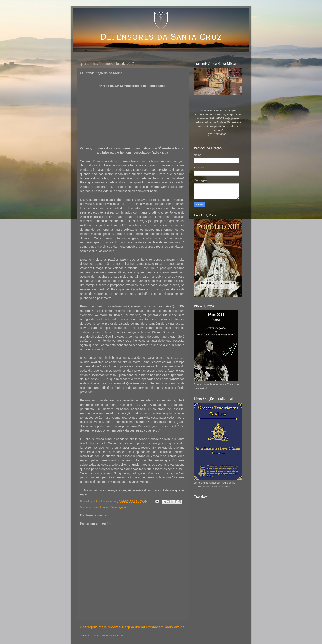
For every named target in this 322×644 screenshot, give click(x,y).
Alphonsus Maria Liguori (111, 507)
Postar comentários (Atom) (107, 635)
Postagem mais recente (100, 627)
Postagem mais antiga (165, 627)
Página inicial (133, 627)
